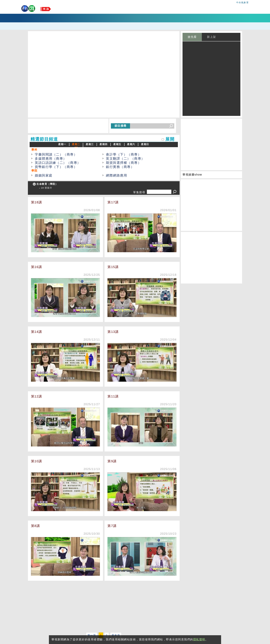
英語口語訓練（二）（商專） (58, 163)
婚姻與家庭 (44, 175)
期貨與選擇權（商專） (124, 163)
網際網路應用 (116, 175)
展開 (170, 139)
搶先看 (192, 37)
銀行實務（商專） (120, 167)
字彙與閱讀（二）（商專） (56, 154)
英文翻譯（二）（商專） (125, 159)
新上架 (212, 37)
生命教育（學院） (47, 184)
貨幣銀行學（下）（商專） (56, 167)
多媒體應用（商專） (51, 159)
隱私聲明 (199, 639)
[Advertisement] (104, 607)
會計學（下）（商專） (124, 154)
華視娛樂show (192, 175)
